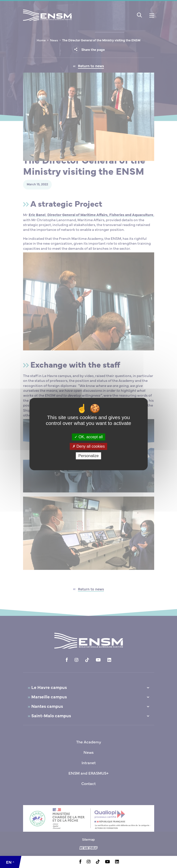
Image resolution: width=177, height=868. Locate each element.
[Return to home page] (47, 22)
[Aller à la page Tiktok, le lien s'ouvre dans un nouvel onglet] (98, 862)
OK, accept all (88, 437)
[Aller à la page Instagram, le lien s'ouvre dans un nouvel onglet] (89, 862)
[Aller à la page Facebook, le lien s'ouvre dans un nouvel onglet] (80, 862)
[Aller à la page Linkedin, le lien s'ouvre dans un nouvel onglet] (117, 862)
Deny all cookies (89, 446)
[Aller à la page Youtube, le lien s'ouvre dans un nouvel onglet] (107, 862)
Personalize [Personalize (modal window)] (89, 456)
